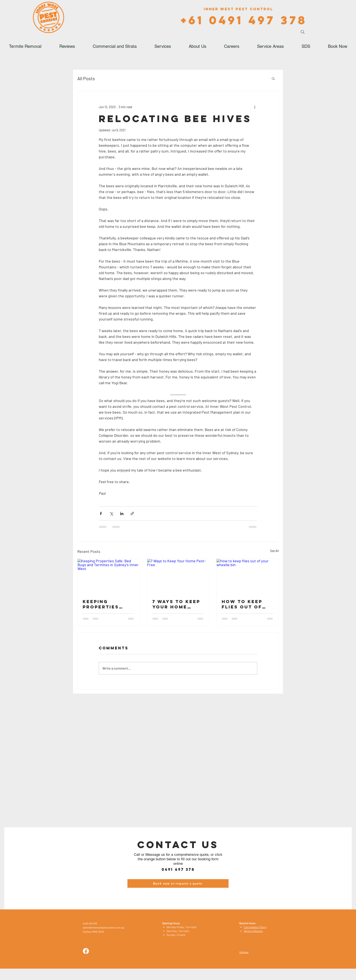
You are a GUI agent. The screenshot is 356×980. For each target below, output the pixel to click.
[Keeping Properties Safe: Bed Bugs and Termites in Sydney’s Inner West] (108, 576)
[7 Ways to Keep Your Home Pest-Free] (178, 576)
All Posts (86, 78)
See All (274, 551)
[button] (273, 78)
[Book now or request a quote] (178, 883)
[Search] (303, 32)
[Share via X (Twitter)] (111, 513)
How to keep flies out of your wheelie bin (244, 604)
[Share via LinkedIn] (122, 513)
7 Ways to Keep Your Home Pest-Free (176, 604)
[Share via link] (132, 513)
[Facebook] (86, 951)
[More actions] (255, 107)
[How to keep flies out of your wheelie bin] (248, 576)
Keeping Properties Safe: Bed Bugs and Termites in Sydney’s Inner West (108, 604)
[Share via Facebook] (101, 513)
